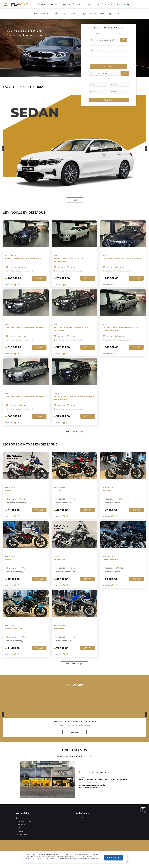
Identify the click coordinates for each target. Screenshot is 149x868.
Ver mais (39, 278)
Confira (75, 200)
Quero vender (21, 825)
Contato (19, 828)
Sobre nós (19, 831)
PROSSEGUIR (114, 858)
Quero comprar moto (23, 821)
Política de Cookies (42, 859)
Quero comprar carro (23, 818)
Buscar (109, 67)
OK (124, 40)
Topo (143, 810)
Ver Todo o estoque (74, 432)
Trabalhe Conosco (22, 835)
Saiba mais (74, 732)
